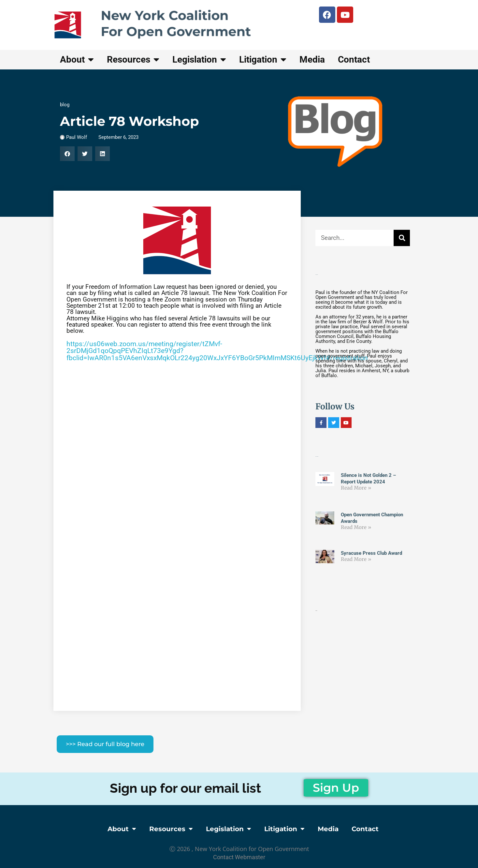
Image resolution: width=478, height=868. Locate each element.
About (77, 60)
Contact (354, 59)
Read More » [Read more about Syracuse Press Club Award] (356, 559)
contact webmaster (239, 857)
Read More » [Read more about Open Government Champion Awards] (356, 527)
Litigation (263, 60)
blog (65, 105)
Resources (133, 60)
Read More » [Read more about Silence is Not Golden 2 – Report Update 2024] (356, 488)
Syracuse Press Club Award (371, 553)
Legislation (199, 60)
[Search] (402, 238)
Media (312, 59)
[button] (67, 154)
